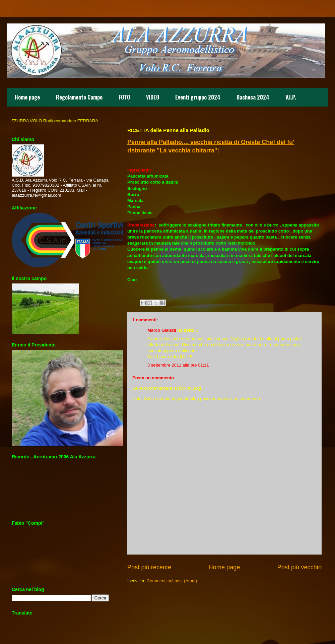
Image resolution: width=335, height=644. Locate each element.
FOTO (124, 97)
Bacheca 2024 (253, 97)
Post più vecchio (299, 567)
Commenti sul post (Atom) (172, 581)
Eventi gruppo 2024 (198, 97)
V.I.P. (291, 97)
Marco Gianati (162, 330)
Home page (27, 97)
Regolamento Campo (79, 97)
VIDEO (153, 97)
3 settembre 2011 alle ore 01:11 (178, 365)
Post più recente (149, 567)
